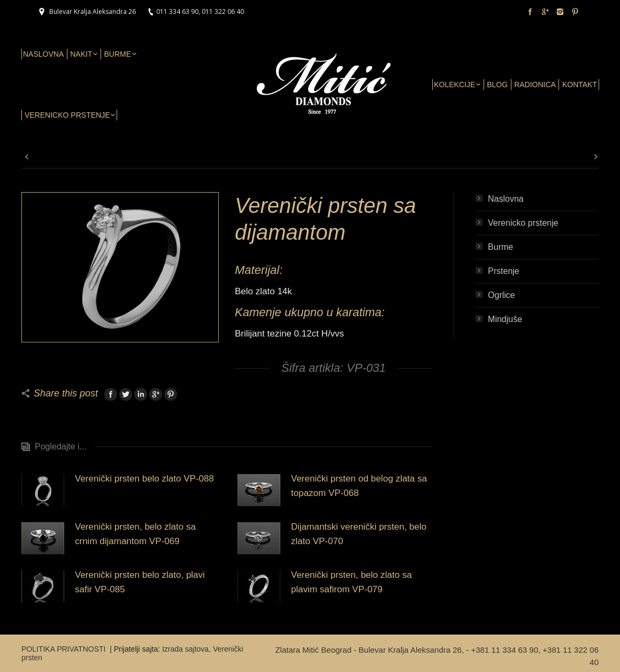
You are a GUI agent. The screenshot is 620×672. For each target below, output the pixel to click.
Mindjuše (505, 319)
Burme (500, 247)
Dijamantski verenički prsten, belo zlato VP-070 (359, 534)
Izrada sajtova (185, 649)
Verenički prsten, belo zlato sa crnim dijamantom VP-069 (135, 534)
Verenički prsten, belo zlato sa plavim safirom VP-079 (351, 582)
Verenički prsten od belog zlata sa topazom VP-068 (359, 486)
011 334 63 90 (177, 12)
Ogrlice (502, 295)
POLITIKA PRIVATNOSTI (64, 649)
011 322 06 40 (223, 12)
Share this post (66, 393)
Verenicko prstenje (523, 223)
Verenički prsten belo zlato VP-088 (144, 479)
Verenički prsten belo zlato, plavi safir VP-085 (140, 582)
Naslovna (506, 199)
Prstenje (504, 271)
